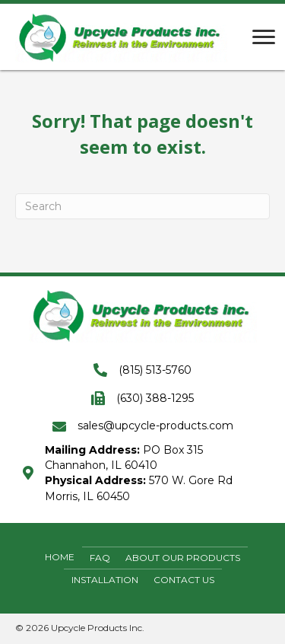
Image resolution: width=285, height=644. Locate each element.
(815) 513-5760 (155, 370)
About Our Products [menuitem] (183, 558)
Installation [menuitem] (105, 580)
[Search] (142, 206)
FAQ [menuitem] (100, 558)
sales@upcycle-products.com (155, 426)
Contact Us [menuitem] (184, 580)
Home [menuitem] (60, 557)
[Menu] (264, 37)
